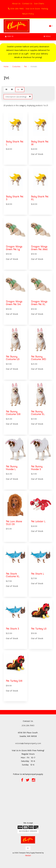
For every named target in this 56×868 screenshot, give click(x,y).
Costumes (16, 66)
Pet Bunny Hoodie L (12, 468)
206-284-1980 (16, 9)
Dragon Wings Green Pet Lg (14, 248)
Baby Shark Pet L (15, 143)
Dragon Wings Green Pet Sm (14, 303)
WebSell (28, 856)
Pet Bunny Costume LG (13, 358)
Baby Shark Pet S (15, 198)
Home (6, 66)
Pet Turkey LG (39, 629)
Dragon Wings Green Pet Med (39, 248)
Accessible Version (28, 831)
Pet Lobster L (38, 521)
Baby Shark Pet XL (40, 198)
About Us (16, 3)
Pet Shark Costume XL (13, 575)
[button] (51, 26)
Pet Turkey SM (14, 681)
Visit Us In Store (33, 9)
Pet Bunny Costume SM (13, 413)
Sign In (9, 36)
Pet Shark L (38, 574)
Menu (47, 36)
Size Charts (39, 3)
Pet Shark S (12, 629)
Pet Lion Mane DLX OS (14, 523)
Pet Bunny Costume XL (38, 413)
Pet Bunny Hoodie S (37, 468)
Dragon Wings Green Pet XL (39, 303)
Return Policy (28, 14)
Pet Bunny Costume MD (39, 358)
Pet (25, 66)
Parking (45, 9)
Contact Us (27, 3)
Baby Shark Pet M (40, 143)
